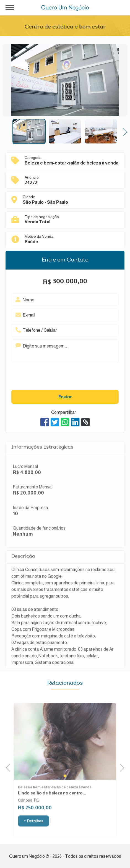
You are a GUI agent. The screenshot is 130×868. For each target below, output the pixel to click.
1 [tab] (65, 783)
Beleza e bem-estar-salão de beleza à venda (55, 795)
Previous (10, 767)
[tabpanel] (65, 749)
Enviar (65, 397)
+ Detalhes (33, 829)
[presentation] (57, 377)
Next (123, 131)
